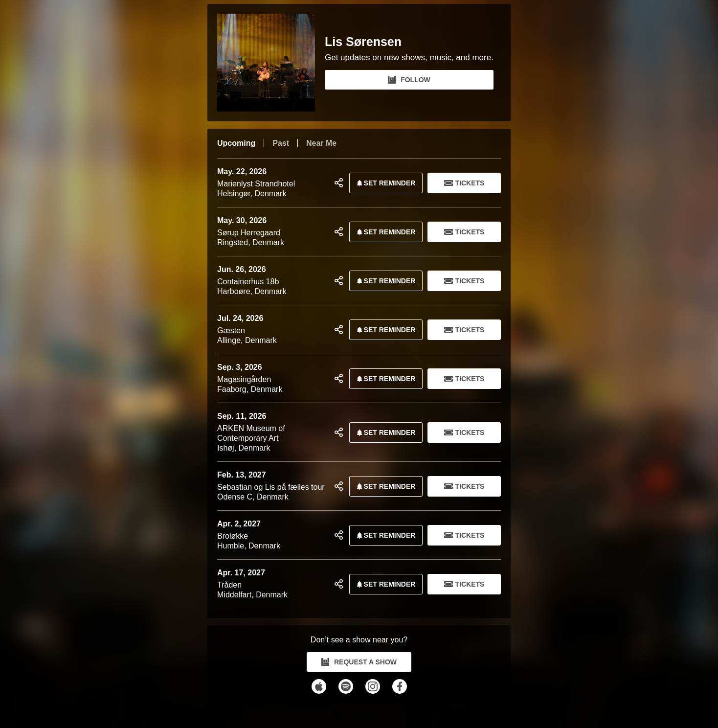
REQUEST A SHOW (359, 662)
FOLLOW (409, 80)
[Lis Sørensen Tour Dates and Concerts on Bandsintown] (359, 714)
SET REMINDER (384, 183)
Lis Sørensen (363, 42)
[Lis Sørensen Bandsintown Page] (271, 63)
